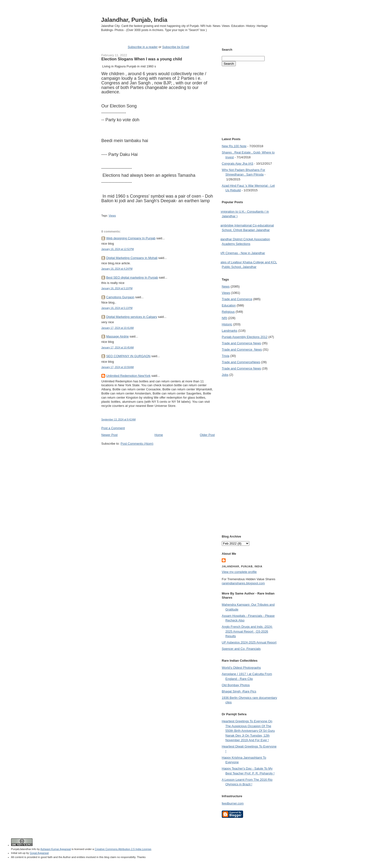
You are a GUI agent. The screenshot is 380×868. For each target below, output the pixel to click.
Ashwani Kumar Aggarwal (56, 849)
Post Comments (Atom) (137, 444)
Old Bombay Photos (236, 685)
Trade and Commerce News (241, 343)
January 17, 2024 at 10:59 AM (118, 367)
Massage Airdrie (117, 336)
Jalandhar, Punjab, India (134, 20)
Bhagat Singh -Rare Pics (239, 691)
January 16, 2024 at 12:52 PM (118, 249)
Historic (227, 324)
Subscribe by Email (176, 47)
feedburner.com (233, 803)
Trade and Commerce (237, 299)
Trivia (226, 356)
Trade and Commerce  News (242, 350)
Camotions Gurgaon (120, 297)
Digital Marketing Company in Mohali (132, 258)
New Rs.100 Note (234, 146)
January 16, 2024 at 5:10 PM (117, 288)
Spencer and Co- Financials (241, 649)
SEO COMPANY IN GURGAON (128, 356)
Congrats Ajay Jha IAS (237, 164)
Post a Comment (113, 428)
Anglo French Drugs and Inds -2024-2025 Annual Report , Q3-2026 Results (247, 631)
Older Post (207, 435)
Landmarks (230, 331)
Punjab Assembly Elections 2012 (245, 337)
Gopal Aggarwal (39, 853)
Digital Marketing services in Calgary (132, 317)
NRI (224, 318)
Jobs (225, 375)
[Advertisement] (158, 455)
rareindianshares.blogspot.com (243, 583)
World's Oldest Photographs (241, 668)
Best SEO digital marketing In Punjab (132, 277)
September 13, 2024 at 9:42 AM (119, 420)
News (226, 286)
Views (112, 216)
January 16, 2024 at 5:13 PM (117, 308)
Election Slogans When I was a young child (142, 59)
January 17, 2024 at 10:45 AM (118, 348)
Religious (228, 312)
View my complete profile (239, 572)
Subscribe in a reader (143, 47)
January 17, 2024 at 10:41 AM (118, 328)
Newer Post (109, 435)
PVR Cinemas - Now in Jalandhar (242, 253)
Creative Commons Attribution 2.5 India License (123, 849)
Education (229, 305)
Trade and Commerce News (241, 362)
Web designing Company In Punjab (131, 238)
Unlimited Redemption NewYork (128, 376)
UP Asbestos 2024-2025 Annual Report (249, 642)
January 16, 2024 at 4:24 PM (117, 269)
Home (159, 435)
